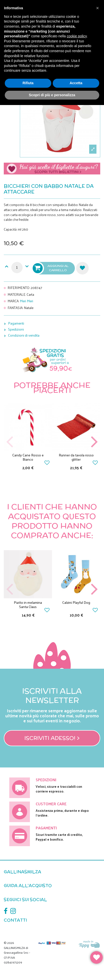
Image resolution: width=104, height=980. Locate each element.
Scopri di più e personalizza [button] (52, 95)
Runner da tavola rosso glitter (76, 457)
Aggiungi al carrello (51, 268)
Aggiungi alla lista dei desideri (82, 268)
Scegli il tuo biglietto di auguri (52, 170)
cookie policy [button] (77, 36)
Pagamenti (16, 323)
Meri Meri (27, 301)
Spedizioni (16, 329)
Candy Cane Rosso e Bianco (28, 457)
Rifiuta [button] (28, 83)
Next (94, 442)
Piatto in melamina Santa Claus (28, 605)
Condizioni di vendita (24, 335)
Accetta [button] (76, 83)
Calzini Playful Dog (76, 602)
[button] (97, 8)
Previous (10, 442)
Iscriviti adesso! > (52, 738)
